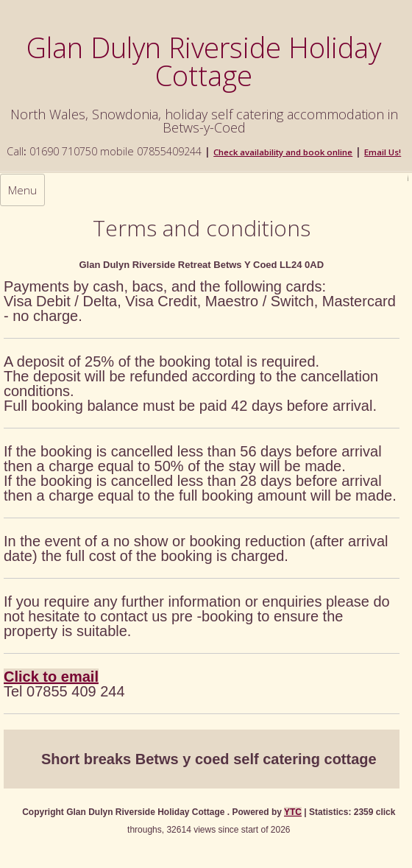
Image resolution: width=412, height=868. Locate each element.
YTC (293, 812)
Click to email (51, 677)
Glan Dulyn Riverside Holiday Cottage (204, 61)
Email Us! (383, 152)
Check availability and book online (283, 152)
